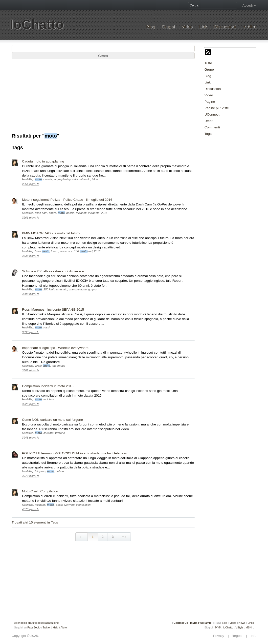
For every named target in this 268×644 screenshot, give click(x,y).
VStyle (239, 627)
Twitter (46, 627)
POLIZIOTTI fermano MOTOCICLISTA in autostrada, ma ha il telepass (74, 453)
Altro (252, 27)
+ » (124, 537)
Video (187, 27)
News (242, 623)
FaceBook (34, 627)
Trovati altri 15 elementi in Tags (35, 522)
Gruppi (168, 27)
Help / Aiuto (60, 627)
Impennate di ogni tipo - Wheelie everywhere (55, 348)
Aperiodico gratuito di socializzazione (36, 623)
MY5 (218, 627)
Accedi (247, 5)
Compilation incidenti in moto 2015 (48, 386)
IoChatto (37, 24)
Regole (237, 636)
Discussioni (225, 27)
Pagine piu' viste (217, 108)
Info (252, 636)
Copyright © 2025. (25, 636)
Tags (208, 134)
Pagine (210, 102)
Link (203, 27)
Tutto (208, 63)
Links (251, 623)
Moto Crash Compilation (40, 491)
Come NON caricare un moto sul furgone (52, 420)
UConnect (212, 114)
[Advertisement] (103, 99)
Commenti (212, 127)
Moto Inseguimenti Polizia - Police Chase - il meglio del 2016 (67, 200)
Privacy (220, 636)
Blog (150, 27)
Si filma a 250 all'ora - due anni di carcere (53, 271)
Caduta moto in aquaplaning (43, 161)
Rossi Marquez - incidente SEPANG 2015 (53, 310)
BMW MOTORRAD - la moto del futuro (51, 233)
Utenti (209, 121)
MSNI (249, 627)
